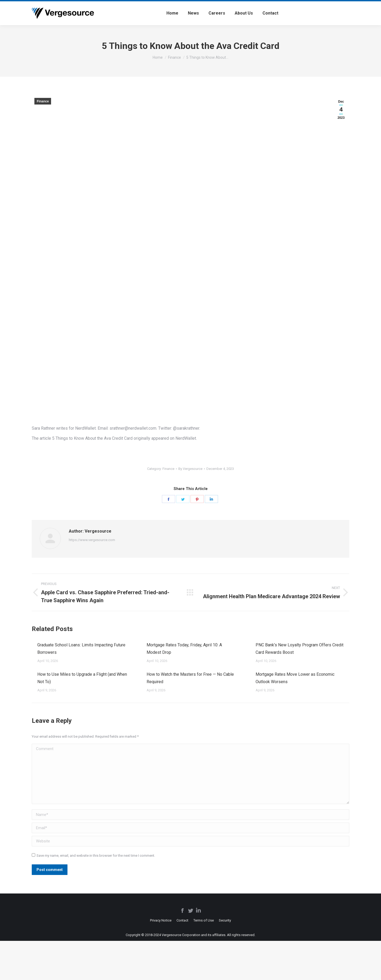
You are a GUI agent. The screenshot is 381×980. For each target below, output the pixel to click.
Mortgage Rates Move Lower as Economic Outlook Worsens (295, 678)
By (190, 469)
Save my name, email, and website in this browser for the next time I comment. (96, 856)
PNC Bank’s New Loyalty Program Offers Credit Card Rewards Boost (300, 649)
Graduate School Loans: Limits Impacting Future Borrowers (81, 649)
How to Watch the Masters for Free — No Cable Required (190, 678)
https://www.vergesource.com (92, 540)
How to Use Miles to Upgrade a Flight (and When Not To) (82, 678)
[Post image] (32, 643)
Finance (43, 101)
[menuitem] (172, 13)
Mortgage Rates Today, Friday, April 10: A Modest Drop (184, 649)
